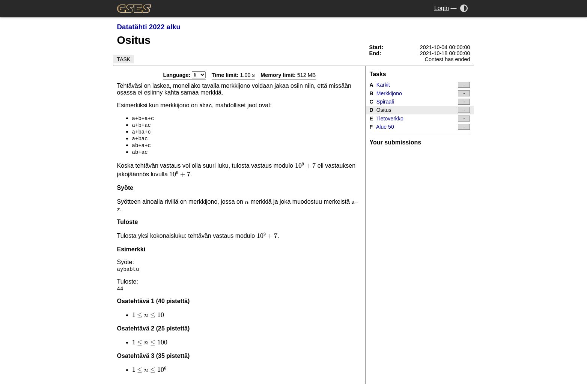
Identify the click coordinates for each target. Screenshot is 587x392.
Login (442, 8)
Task (124, 59)
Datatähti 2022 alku (149, 27)
